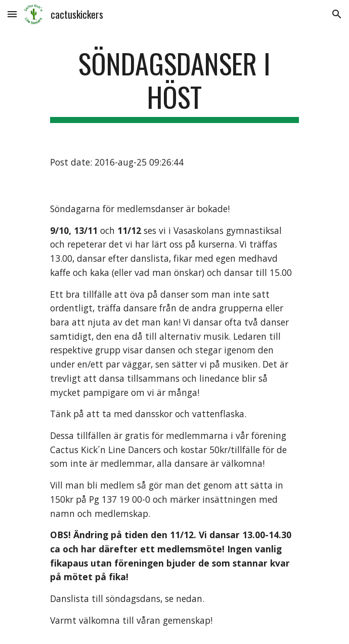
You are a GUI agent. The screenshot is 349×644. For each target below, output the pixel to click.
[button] (12, 14)
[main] (174, 85)
